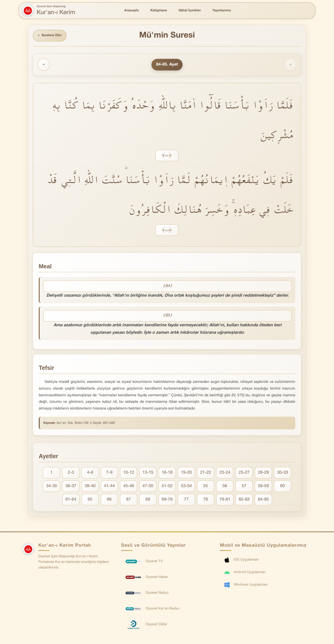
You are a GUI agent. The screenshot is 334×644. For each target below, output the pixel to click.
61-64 (71, 500)
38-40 (90, 486)
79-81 (225, 500)
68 (148, 500)
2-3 (71, 473)
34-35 (52, 486)
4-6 (90, 473)
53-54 (186, 486)
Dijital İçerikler (190, 11)
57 (244, 486)
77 (186, 500)
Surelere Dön (50, 36)
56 (225, 486)
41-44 (109, 486)
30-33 (283, 473)
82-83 (244, 500)
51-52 (167, 486)
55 (206, 486)
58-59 (263, 486)
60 (283, 486)
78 (206, 500)
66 (109, 500)
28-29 (263, 473)
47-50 (148, 486)
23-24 (225, 473)
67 (128, 500)
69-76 (167, 500)
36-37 (71, 486)
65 (90, 500)
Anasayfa (132, 11)
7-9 (109, 473)
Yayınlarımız (222, 11)
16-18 (167, 473)
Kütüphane (159, 11)
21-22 (206, 473)
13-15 (148, 473)
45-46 (129, 486)
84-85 (263, 500)
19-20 (186, 473)
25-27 (244, 473)
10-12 (129, 473)
